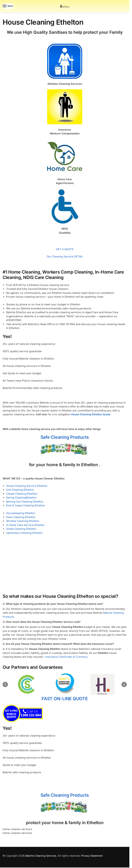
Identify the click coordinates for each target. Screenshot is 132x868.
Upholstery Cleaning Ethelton (24, 533)
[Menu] (8, 6)
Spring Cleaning (16, 498)
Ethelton (31, 498)
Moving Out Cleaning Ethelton (25, 502)
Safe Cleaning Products (65, 437)
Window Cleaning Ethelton (23, 521)
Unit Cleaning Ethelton (20, 490)
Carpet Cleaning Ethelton (22, 494)
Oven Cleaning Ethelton (21, 517)
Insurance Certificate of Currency (67, 657)
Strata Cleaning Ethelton (21, 529)
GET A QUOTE (65, 249)
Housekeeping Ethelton (21, 513)
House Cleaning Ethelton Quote (91, 414)
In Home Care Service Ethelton (25, 525)
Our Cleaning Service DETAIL (65, 257)
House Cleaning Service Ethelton (27, 486)
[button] (5, 696)
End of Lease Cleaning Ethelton (26, 505)
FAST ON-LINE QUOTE (65, 722)
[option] (46, 684)
